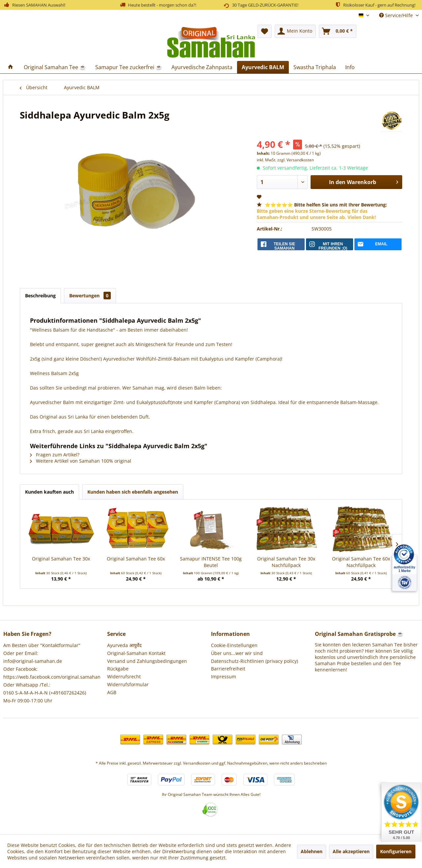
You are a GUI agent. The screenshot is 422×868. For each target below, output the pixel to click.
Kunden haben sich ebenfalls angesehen (133, 492)
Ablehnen (312, 851)
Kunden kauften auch (49, 492)
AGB (112, 692)
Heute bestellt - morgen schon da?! (158, 5)
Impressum (224, 677)
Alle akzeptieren (351, 851)
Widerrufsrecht (124, 677)
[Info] (350, 67)
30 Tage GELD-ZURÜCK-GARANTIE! (260, 5)
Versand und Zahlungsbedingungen (147, 661)
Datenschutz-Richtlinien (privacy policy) (255, 661)
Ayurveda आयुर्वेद (124, 645)
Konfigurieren (396, 851)
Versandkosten (197, 763)
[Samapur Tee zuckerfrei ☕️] (129, 67)
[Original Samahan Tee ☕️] (55, 67)
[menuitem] (295, 31)
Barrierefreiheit (228, 669)
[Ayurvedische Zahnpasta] (202, 67)
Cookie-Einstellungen (234, 645)
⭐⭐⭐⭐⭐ (322, 211)
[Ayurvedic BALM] (263, 67)
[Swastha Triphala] (315, 67)
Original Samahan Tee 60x (136, 559)
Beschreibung (40, 296)
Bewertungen (90, 296)
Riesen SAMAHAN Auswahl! (34, 5)
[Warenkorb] (338, 31)
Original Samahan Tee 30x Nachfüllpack (286, 562)
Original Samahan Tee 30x (61, 559)
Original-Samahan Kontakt (136, 653)
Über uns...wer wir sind (237, 653)
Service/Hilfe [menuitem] (397, 15)
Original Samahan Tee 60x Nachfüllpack (361, 562)
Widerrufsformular (128, 684)
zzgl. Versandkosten (296, 160)
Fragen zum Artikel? (55, 455)
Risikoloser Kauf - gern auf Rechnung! (375, 5)
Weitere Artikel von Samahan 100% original (81, 461)
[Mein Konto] (295, 31)
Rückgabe (118, 669)
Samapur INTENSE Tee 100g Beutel (211, 562)
